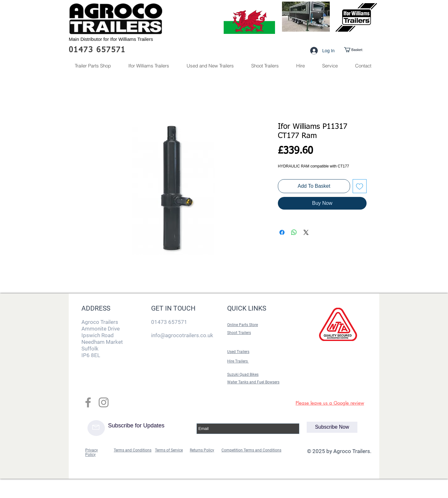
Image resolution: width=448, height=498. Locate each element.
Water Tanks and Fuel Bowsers (253, 382)
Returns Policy (202, 450)
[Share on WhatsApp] (294, 232)
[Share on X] (306, 232)
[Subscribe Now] (332, 427)
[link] (359, 50)
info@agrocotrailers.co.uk (182, 335)
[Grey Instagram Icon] (104, 402)
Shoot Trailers (239, 333)
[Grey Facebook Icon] (88, 402)
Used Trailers (238, 352)
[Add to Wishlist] (360, 186)
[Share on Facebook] (282, 232)
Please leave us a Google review (330, 403)
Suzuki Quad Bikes (243, 375)
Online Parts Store (243, 325)
